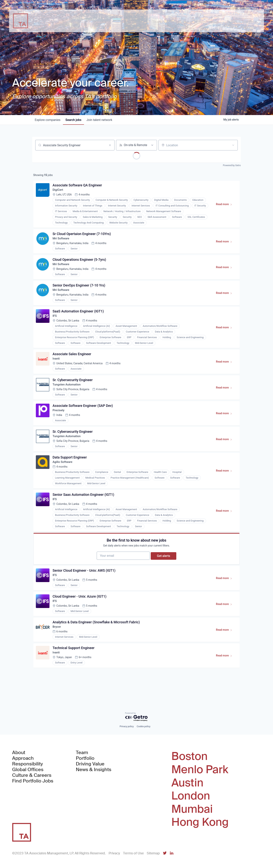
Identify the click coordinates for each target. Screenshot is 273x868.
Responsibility (27, 764)
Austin (187, 783)
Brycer (57, 644)
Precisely (59, 418)
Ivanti (57, 365)
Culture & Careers (32, 775)
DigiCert (59, 191)
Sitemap (153, 853)
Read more (225, 206)
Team (82, 753)
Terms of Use (133, 853)
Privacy (114, 853)
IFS (55, 321)
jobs (75, 120)
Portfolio (85, 758)
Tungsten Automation (68, 392)
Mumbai (192, 809)
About (19, 753)
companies (48, 120)
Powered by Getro (232, 165)
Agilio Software (63, 472)
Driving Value (90, 764)
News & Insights (94, 770)
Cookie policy (144, 727)
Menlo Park (200, 770)
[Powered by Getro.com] (136, 717)
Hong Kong (200, 822)
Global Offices (28, 770)
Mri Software (62, 240)
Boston (189, 757)
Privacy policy (127, 727)
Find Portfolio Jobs (33, 781)
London (191, 796)
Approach (23, 758)
